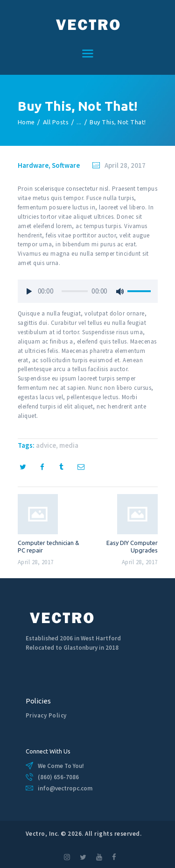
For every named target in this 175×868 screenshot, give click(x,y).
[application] (88, 294)
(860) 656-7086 (58, 777)
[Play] (29, 291)
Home (26, 122)
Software (66, 165)
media (69, 445)
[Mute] (120, 291)
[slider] (75, 291)
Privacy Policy (46, 715)
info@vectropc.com (65, 788)
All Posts (56, 122)
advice (46, 445)
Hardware (33, 165)
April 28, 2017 (125, 165)
